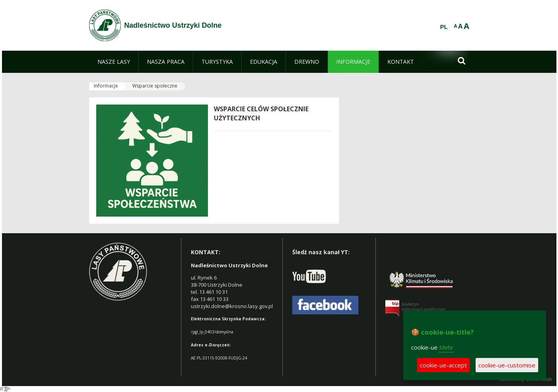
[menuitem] (114, 62)
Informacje (106, 86)
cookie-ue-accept (443, 365)
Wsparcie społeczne (155, 86)
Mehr (446, 347)
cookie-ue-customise (507, 365)
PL (444, 27)
